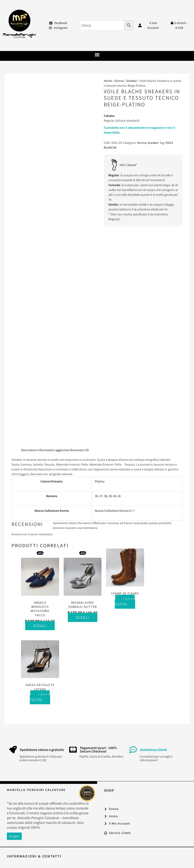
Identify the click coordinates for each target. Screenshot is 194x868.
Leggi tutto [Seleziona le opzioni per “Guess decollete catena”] (164, 605)
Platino (100, 481)
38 (106, 496)
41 (119, 496)
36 (96, 496)
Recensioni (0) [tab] (79, 450)
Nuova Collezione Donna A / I (115, 511)
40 (115, 496)
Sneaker (132, 81)
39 (110, 496)
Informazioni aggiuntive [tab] (53, 450)
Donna (119, 81)
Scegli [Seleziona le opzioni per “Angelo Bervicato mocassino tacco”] (41, 629)
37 (101, 496)
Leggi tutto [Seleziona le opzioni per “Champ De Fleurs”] (122, 601)
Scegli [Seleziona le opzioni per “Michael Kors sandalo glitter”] (82, 621)
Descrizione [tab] (29, 450)
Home (108, 81)
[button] (97, 55)
